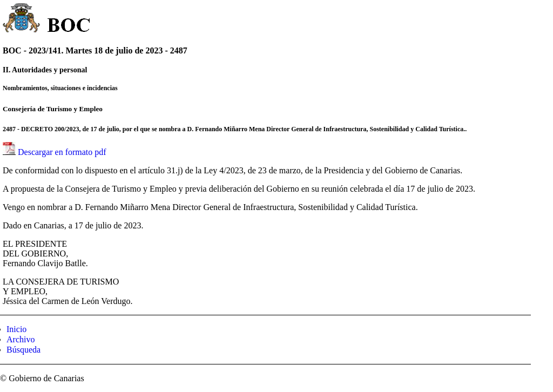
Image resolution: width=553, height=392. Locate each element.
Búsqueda (23, 350)
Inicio (16, 329)
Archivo (21, 339)
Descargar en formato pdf (62, 152)
